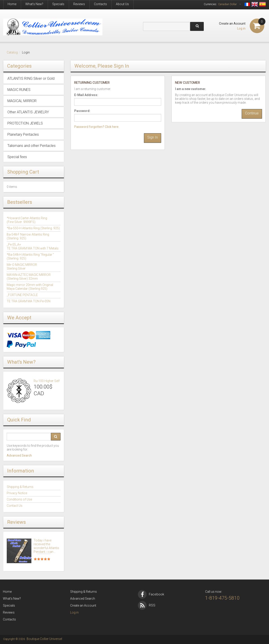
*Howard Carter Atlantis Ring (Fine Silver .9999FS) (27, 220)
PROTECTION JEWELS (25, 123)
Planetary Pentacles (23, 134)
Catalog (12, 52)
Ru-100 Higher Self (47, 381)
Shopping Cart (23, 172)
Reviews (79, 4)
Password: (82, 111)
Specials (58, 4)
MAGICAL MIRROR (22, 101)
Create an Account (232, 24)
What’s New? (34, 4)
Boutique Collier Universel (44, 639)
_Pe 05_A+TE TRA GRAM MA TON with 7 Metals (33, 246)
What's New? (21, 362)
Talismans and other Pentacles (31, 146)
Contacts (100, 4)
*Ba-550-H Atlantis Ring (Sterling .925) (33, 228)
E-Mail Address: (86, 95)
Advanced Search (19, 455)
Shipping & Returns (20, 487)
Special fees (17, 157)
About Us (122, 4)
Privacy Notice (17, 493)
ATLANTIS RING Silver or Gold (31, 78)
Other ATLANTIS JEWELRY (28, 112)
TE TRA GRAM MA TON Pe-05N (29, 301)
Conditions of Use (19, 499)
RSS (147, 605)
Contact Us (15, 506)
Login (26, 52)
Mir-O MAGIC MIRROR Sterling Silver (22, 267)
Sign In (153, 137)
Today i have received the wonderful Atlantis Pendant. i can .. (46, 546)
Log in (241, 28)
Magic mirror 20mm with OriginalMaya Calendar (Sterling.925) (30, 287)
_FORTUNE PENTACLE (22, 295)
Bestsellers (20, 202)
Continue (252, 113)
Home (12, 4)
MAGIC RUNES (19, 90)
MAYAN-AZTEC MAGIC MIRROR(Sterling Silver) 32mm (29, 277)
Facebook (151, 594)
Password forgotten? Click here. (97, 127)
